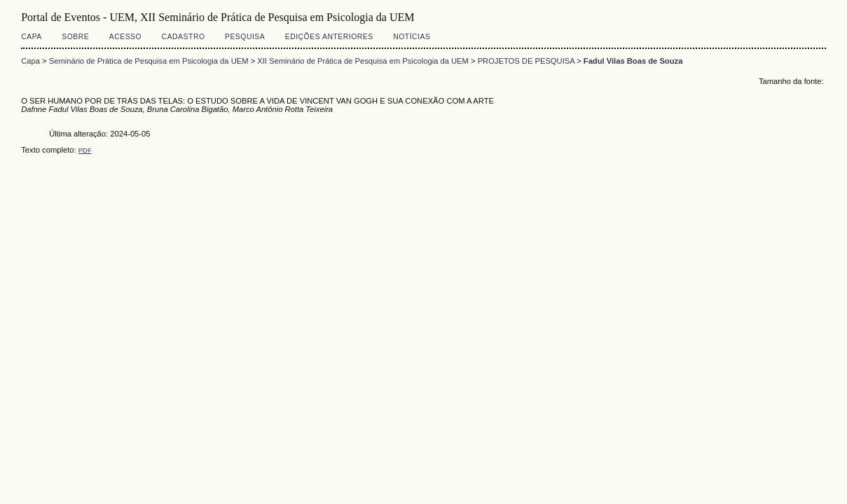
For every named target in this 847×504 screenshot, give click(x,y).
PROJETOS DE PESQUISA (526, 61)
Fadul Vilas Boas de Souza (633, 61)
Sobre (75, 37)
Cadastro (184, 37)
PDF (85, 150)
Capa (32, 37)
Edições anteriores (329, 37)
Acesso (125, 37)
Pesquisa (245, 37)
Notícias (412, 37)
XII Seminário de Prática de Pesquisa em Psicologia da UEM (363, 61)
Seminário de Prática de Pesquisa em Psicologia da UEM (149, 61)
